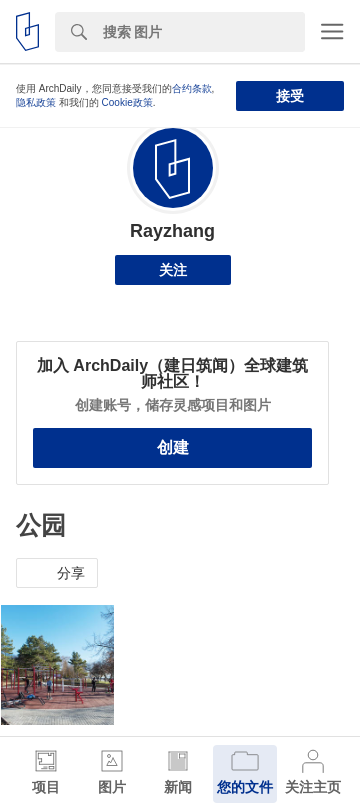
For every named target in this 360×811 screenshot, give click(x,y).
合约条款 (192, 88)
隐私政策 (36, 102)
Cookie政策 (127, 102)
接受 (290, 96)
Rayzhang (172, 231)
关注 (173, 270)
